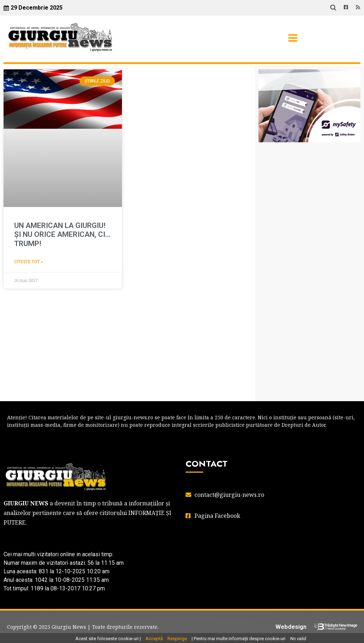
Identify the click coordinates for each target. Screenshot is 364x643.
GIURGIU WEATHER (309, 183)
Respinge (177, 639)
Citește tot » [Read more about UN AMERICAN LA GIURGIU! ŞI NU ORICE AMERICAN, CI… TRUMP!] (29, 262)
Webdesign (291, 627)
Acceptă (154, 639)
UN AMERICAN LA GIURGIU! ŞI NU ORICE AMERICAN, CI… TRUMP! (62, 234)
